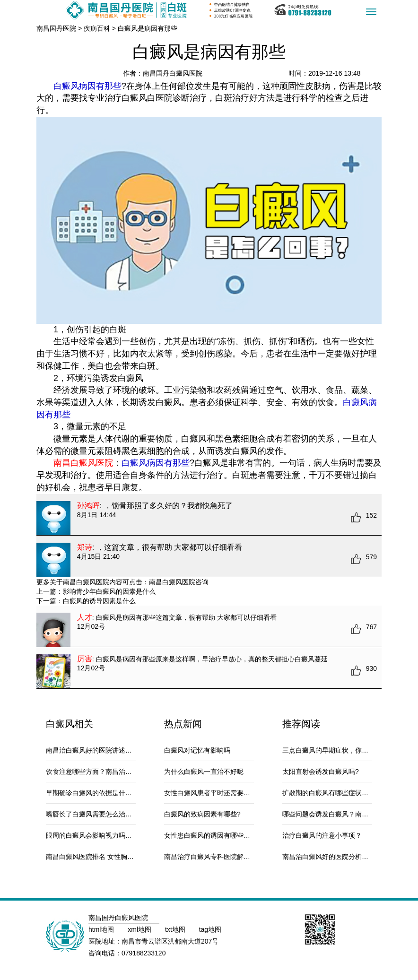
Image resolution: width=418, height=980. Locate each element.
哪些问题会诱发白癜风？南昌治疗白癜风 (342, 814)
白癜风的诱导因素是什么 (99, 601)
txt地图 (176, 929)
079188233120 (144, 953)
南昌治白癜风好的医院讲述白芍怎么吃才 (105, 750)
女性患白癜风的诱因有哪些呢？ (210, 835)
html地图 (102, 929)
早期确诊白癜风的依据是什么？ (92, 793)
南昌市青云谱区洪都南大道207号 (170, 941)
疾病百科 (97, 28)
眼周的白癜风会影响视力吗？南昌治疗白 (105, 835)
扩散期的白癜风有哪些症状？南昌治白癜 (342, 793)
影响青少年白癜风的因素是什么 (109, 591)
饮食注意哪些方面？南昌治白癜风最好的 (105, 772)
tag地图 (210, 929)
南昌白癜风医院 (172, 582)
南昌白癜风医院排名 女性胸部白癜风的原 (106, 857)
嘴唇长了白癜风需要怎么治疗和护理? (101, 814)
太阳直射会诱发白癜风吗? (321, 772)
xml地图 (140, 929)
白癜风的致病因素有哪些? (202, 814)
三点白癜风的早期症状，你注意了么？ (339, 750)
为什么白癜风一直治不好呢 (204, 772)
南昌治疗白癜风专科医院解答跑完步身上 (224, 857)
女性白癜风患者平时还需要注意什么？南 (224, 793)
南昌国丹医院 (56, 28)
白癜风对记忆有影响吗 (197, 750)
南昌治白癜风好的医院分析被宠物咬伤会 (342, 857)
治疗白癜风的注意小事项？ (322, 835)
